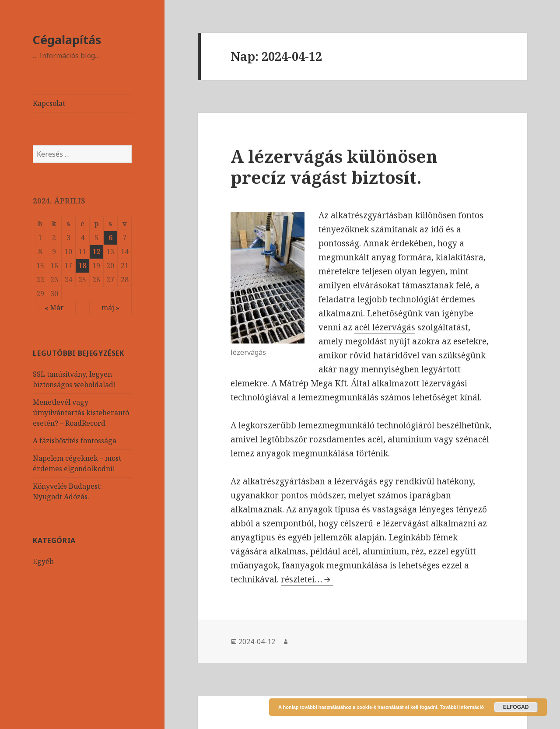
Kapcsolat (49, 103)
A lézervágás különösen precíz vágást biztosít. (334, 166)
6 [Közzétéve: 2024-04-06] (110, 238)
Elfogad (516, 707)
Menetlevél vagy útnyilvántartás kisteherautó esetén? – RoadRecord (81, 413)
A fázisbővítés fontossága (75, 441)
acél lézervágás (385, 327)
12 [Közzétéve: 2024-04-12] (96, 252)
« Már (54, 308)
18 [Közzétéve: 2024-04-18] (82, 266)
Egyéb (43, 561)
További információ (462, 707)
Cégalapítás (67, 40)
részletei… (307, 579)
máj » (110, 308)
